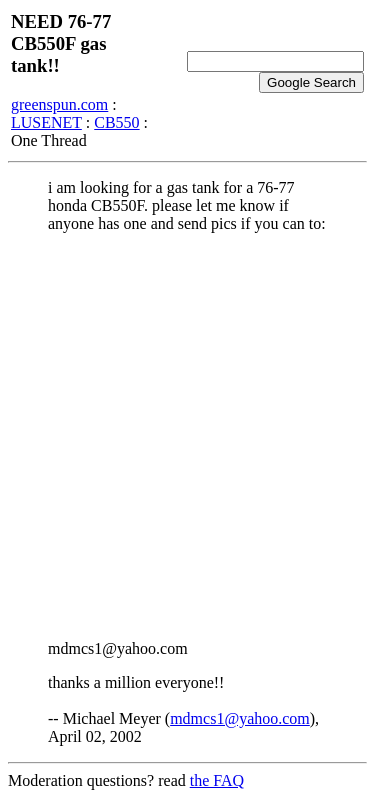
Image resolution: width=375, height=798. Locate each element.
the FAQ (217, 780)
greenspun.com (59, 104)
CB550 (116, 122)
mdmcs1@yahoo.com (240, 718)
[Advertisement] (187, 436)
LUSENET (46, 122)
